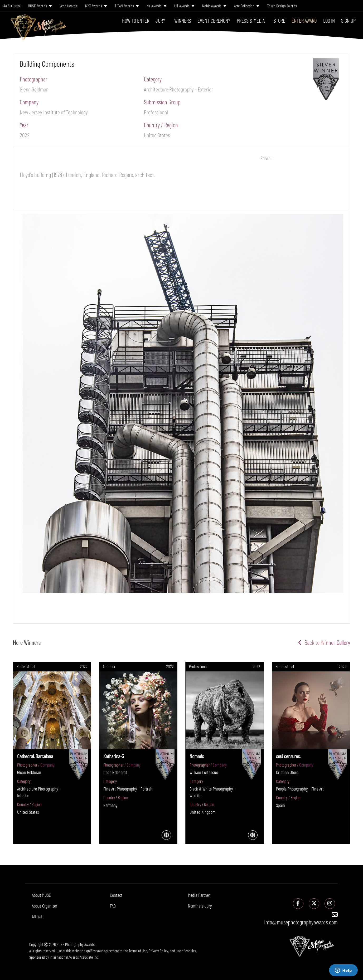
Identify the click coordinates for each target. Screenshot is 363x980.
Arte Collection (247, 6)
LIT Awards (184, 6)
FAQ (113, 906)
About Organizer (45, 906)
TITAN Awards (127, 6)
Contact (116, 895)
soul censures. (288, 756)
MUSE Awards (40, 6)
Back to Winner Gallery (324, 642)
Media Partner (199, 895)
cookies (191, 951)
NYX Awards (96, 6)
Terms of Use (138, 951)
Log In (329, 20)
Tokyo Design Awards (282, 6)
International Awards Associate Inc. (74, 957)
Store (279, 20)
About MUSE (41, 895)
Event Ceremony (214, 20)
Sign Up (348, 20)
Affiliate (38, 916)
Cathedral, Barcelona (35, 756)
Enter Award (304, 20)
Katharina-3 (114, 756)
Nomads (197, 756)
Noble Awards (214, 6)
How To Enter (136, 20)
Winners (183, 20)
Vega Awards (68, 6)
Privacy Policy (158, 951)
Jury (160, 20)
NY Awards (156, 6)
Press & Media (251, 20)
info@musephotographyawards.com (301, 919)
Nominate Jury (200, 906)
